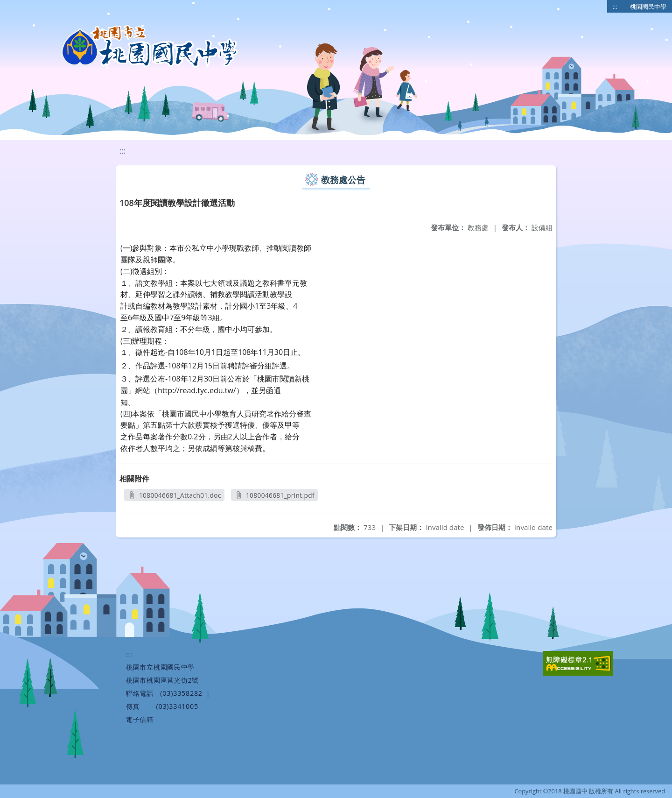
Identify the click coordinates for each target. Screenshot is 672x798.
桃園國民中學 (648, 7)
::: (615, 7)
